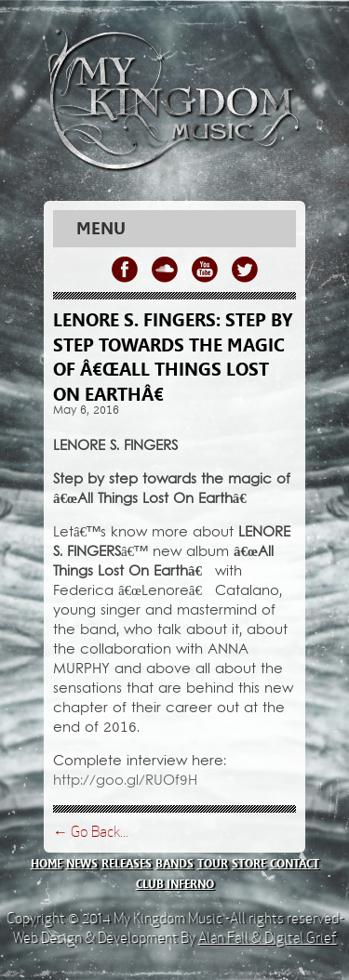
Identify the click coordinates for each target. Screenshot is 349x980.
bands (174, 864)
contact (295, 864)
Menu (101, 229)
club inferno (175, 884)
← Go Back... (91, 832)
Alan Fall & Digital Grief (268, 938)
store (249, 864)
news (82, 864)
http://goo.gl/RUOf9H (125, 781)
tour (213, 864)
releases (127, 864)
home (47, 864)
